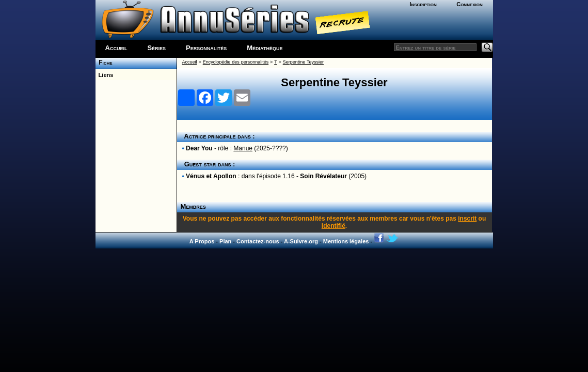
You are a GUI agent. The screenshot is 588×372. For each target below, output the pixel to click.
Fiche (104, 63)
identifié (333, 226)
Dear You (199, 148)
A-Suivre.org (301, 241)
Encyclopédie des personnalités (236, 62)
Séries (156, 48)
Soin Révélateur (323, 176)
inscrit (467, 219)
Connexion (470, 4)
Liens (105, 75)
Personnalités (206, 48)
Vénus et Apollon (211, 176)
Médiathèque (265, 48)
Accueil (116, 48)
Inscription (423, 4)
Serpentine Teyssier (303, 62)
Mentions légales (346, 241)
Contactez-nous (258, 241)
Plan (225, 241)
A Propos (202, 241)
